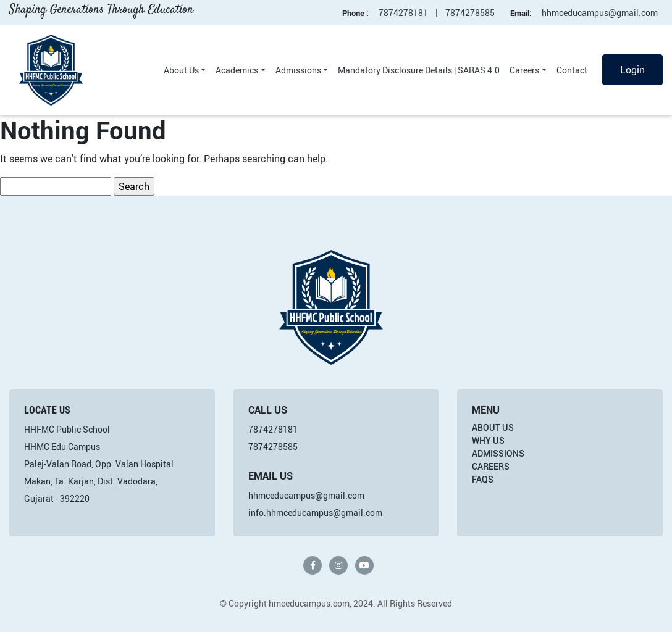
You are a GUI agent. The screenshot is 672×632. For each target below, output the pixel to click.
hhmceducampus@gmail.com (600, 13)
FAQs (483, 479)
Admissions (298, 70)
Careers (524, 70)
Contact (572, 70)
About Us (181, 70)
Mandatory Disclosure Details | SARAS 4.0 (419, 70)
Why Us (488, 440)
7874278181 (403, 13)
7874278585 (470, 13)
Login (632, 70)
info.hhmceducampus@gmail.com (315, 513)
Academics (237, 70)
